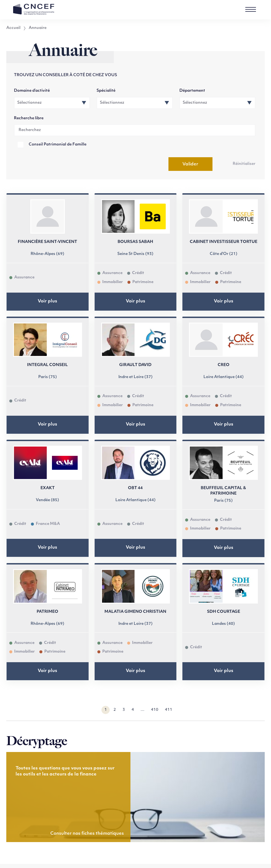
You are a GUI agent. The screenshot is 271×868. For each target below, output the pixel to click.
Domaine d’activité (32, 91)
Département (192, 91)
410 (155, 710)
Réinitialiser (244, 164)
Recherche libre (29, 118)
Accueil (13, 28)
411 (169, 710)
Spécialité (106, 91)
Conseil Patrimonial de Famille (58, 145)
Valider (190, 164)
